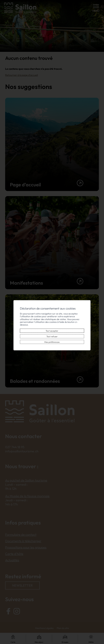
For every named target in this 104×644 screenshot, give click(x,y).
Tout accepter (52, 329)
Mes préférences (52, 341)
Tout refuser (52, 335)
